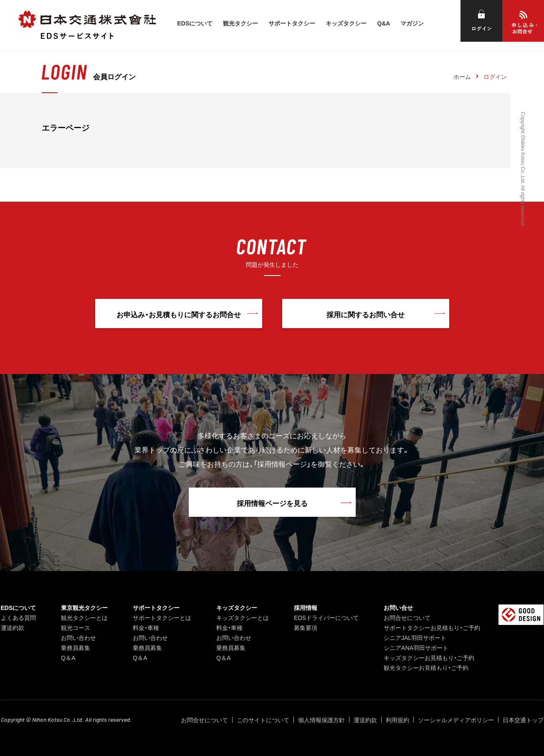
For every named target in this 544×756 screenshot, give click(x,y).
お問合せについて (407, 617)
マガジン (412, 23)
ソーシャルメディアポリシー (456, 720)
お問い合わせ (78, 637)
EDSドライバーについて (326, 617)
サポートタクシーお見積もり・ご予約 (432, 627)
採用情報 (306, 607)
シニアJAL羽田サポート (415, 637)
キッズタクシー (346, 23)
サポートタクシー (292, 23)
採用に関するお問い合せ (366, 314)
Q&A (383, 23)
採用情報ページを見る (272, 503)
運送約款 (13, 627)
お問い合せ (398, 607)
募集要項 (306, 627)
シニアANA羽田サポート (416, 647)
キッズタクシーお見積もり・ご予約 (429, 657)
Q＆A (68, 657)
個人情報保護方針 (321, 720)
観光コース (76, 627)
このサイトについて (263, 720)
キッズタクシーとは (243, 617)
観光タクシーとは (84, 617)
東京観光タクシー (84, 607)
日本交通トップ (523, 720)
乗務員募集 (76, 647)
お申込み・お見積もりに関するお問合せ (179, 314)
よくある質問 (18, 617)
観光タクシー (240, 23)
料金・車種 (146, 627)
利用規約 (397, 720)
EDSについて (195, 23)
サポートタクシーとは (162, 617)
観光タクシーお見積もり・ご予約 (426, 668)
